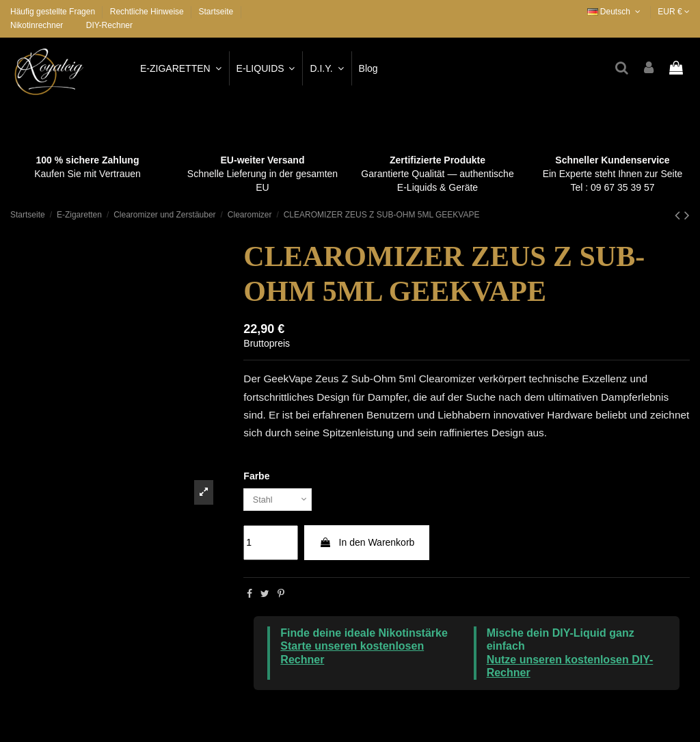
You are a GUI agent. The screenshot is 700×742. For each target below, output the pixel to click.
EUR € (674, 12)
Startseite (216, 12)
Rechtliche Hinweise (148, 12)
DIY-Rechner (109, 25)
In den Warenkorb (367, 545)
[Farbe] (281, 501)
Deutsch (615, 12)
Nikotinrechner (37, 25)
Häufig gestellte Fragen (54, 12)
